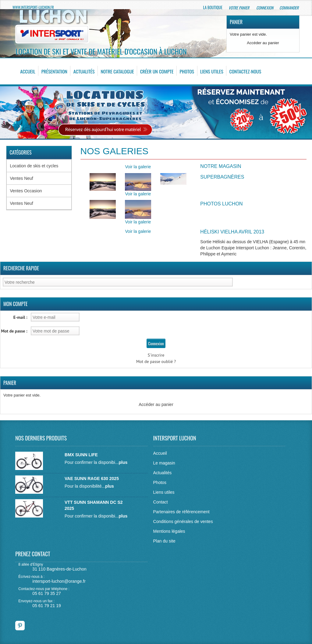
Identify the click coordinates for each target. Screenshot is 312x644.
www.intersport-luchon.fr (33, 7)
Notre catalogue (117, 71)
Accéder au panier (263, 43)
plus (123, 462)
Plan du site (164, 541)
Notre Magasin (221, 166)
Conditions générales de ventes (183, 521)
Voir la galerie (138, 167)
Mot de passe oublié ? (156, 361)
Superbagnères (222, 177)
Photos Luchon (221, 204)
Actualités (84, 71)
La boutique (213, 7)
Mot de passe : (14, 331)
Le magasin (164, 463)
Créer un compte (156, 71)
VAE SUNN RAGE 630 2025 (92, 479)
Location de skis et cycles (34, 166)
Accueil (28, 71)
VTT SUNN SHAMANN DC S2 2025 (94, 505)
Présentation (54, 71)
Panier (236, 22)
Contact (161, 502)
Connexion (265, 8)
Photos (186, 71)
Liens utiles (211, 71)
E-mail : (20, 317)
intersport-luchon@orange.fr (59, 581)
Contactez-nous (245, 71)
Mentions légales (169, 531)
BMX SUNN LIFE (81, 455)
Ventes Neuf (21, 178)
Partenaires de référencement (181, 512)
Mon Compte (16, 304)
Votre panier (239, 8)
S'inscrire (156, 355)
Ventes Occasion (26, 191)
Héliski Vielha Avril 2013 (232, 232)
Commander (289, 8)
